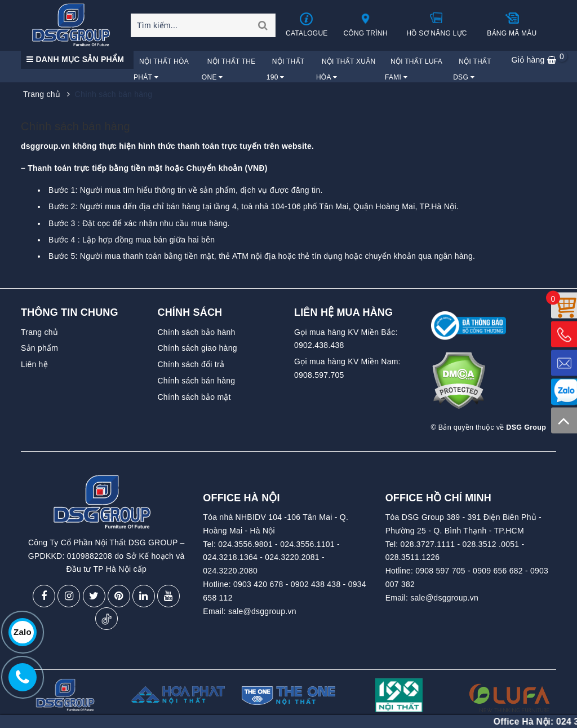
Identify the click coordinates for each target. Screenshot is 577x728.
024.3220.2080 (230, 571)
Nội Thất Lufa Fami (414, 69)
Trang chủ (39, 332)
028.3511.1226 (413, 557)
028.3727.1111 (428, 544)
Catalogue (307, 25)
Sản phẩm (39, 348)
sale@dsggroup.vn (262, 611)
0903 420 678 (258, 584)
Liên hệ (34, 364)
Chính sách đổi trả (191, 364)
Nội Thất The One (229, 69)
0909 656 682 (498, 571)
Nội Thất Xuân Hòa (346, 69)
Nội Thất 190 (285, 69)
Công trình (365, 24)
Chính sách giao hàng (197, 348)
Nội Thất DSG (472, 69)
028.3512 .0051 (491, 544)
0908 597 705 (440, 571)
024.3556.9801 (245, 544)
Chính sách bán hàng (76, 126)
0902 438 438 (316, 584)
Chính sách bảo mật (194, 397)
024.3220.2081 (292, 557)
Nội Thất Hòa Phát (161, 69)
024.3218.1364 (230, 557)
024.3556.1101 (307, 544)
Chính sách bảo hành (197, 332)
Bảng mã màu (512, 24)
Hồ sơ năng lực (437, 24)
